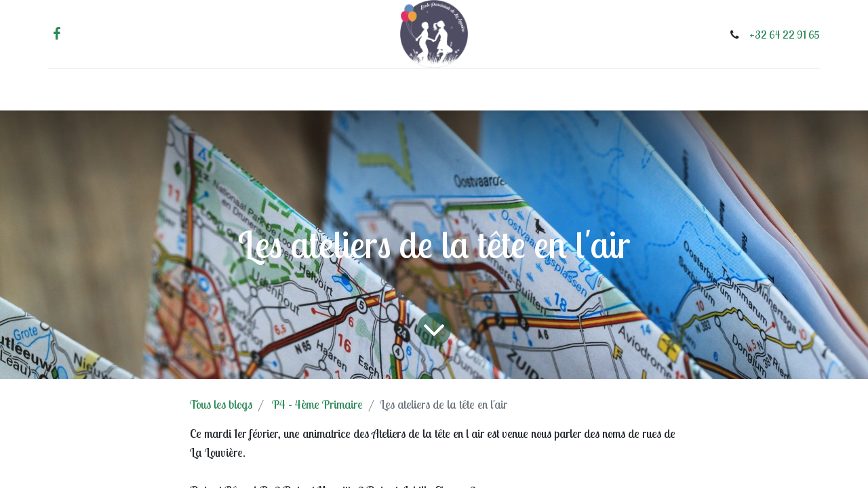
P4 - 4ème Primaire (317, 404)
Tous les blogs (221, 404)
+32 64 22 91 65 (775, 35)
